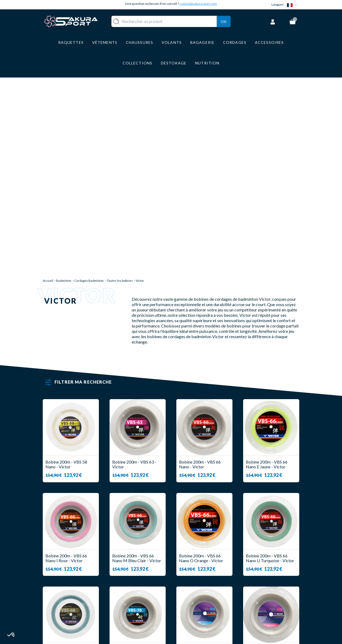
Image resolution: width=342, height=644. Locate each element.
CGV (181, 592)
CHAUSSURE (143, 592)
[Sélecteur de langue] (293, 5)
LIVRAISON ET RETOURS (201, 576)
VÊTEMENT (142, 584)
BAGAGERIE (143, 600)
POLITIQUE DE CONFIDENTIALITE (196, 610)
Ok (224, 20)
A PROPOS (187, 568)
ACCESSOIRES (145, 608)
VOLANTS (141, 576)
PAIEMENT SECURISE (198, 584)
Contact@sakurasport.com (68, 604)
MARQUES (141, 616)
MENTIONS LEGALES (197, 600)
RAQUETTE (142, 568)
